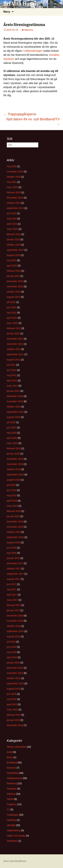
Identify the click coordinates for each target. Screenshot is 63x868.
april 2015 (12, 704)
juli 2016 (11, 642)
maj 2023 (12, 260)
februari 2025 (14, 192)
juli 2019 (11, 485)
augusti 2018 (13, 542)
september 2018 (15, 537)
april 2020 (12, 438)
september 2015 (15, 683)
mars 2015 (12, 710)
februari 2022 (14, 328)
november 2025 (15, 172)
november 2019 (15, 464)
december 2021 (15, 339)
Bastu (10, 757)
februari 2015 (14, 715)
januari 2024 (13, 239)
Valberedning (14, 830)
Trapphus (12, 804)
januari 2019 (13, 516)
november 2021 (15, 344)
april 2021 (12, 380)
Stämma (29, 30)
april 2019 (12, 501)
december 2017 (15, 563)
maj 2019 (12, 495)
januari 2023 (13, 276)
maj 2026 (12, 166)
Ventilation (12, 841)
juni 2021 (12, 370)
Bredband (12, 763)
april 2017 (12, 595)
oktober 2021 (14, 349)
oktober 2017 (14, 569)
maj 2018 (12, 553)
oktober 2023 (14, 245)
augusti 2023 (13, 255)
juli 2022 (11, 302)
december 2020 (15, 396)
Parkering (12, 783)
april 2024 (12, 224)
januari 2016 (13, 663)
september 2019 (15, 475)
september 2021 (15, 354)
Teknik (10, 799)
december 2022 (15, 281)
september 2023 (15, 250)
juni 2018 (12, 548)
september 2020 (15, 412)
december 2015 (15, 668)
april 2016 (12, 657)
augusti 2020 (13, 417)
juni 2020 (12, 428)
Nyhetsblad (13, 773)
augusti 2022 (13, 297)
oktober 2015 (14, 678)
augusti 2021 (13, 360)
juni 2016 (12, 647)
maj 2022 (12, 313)
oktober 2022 (14, 292)
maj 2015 (12, 699)
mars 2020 (12, 443)
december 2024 (15, 198)
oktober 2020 (14, 407)
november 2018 (15, 527)
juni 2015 (12, 694)
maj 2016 (12, 652)
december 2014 (15, 725)
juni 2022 (12, 307)
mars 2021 (12, 386)
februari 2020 (14, 448)
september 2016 (15, 631)
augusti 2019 (13, 480)
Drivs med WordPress (15, 861)
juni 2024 (12, 213)
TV (8, 810)
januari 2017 (13, 610)
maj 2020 (12, 433)
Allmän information (16, 747)
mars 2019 (12, 506)
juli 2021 (11, 365)
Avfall (10, 752)
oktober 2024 (14, 203)
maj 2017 (12, 589)
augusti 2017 (13, 579)
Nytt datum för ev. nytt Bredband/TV (33, 122)
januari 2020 (13, 454)
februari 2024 (14, 234)
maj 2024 (12, 219)
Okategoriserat (14, 778)
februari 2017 (14, 605)
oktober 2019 (14, 469)
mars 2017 (12, 600)
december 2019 (15, 459)
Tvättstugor (13, 815)
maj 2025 (12, 182)
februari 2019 (14, 511)
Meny (7, 12)
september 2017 (15, 574)
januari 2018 (13, 558)
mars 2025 (12, 187)
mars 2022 (12, 323)
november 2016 (15, 621)
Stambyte (12, 789)
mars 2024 (12, 229)
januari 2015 (13, 720)
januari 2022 (13, 333)
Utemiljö (11, 825)
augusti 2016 (13, 636)
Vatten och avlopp (16, 836)
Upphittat (11, 820)
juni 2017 (12, 584)
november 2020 (15, 401)
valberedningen (33, 51)
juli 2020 (11, 422)
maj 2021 (12, 375)
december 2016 (15, 616)
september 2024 (15, 208)
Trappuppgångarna (20, 114)
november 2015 (15, 673)
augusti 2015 (13, 689)
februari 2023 (14, 271)
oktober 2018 (14, 532)
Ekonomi (11, 768)
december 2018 (15, 522)
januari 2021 (13, 391)
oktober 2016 (14, 626)
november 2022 (15, 286)
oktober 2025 (14, 177)
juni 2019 (12, 490)
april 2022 (12, 318)
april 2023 (12, 266)
